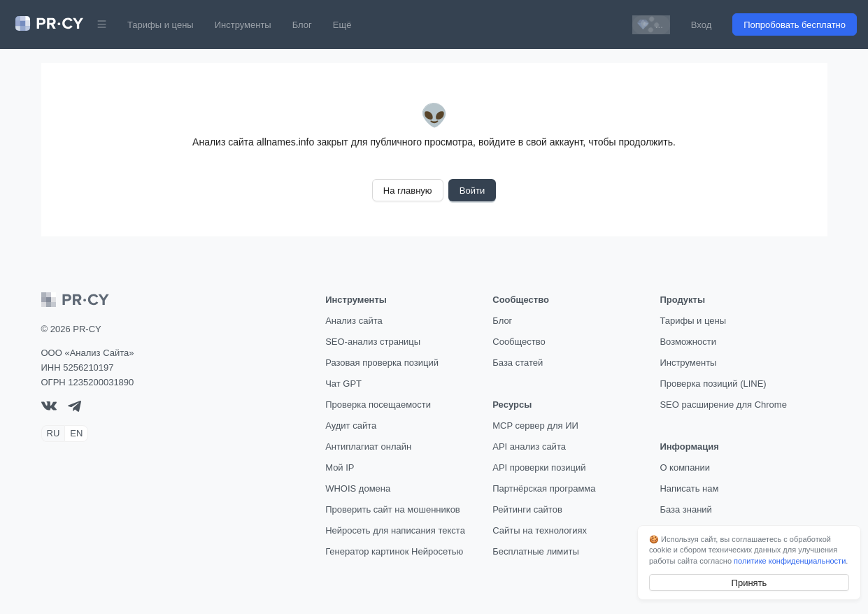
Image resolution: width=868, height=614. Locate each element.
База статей (518, 363)
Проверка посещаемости (378, 405)
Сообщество (519, 342)
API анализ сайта (529, 447)
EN (76, 433)
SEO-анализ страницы (373, 342)
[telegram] (74, 409)
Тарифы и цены (161, 25)
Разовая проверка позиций (382, 363)
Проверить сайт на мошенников (393, 509)
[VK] (49, 407)
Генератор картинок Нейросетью (394, 551)
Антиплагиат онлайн (368, 447)
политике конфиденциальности (790, 561)
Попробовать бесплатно (795, 25)
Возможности (688, 342)
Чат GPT (343, 384)
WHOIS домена (358, 488)
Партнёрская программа (544, 488)
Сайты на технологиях (540, 530)
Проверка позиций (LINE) (713, 384)
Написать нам (689, 488)
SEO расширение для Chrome (723, 405)
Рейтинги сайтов (527, 509)
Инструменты (243, 25)
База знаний (686, 509)
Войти (472, 191)
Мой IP (340, 467)
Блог (302, 25)
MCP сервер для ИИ (535, 426)
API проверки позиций (539, 467)
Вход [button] (701, 25)
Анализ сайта (354, 321)
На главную (408, 191)
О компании (685, 467)
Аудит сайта (351, 426)
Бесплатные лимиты (536, 551)
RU (54, 433)
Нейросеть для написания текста (395, 530)
